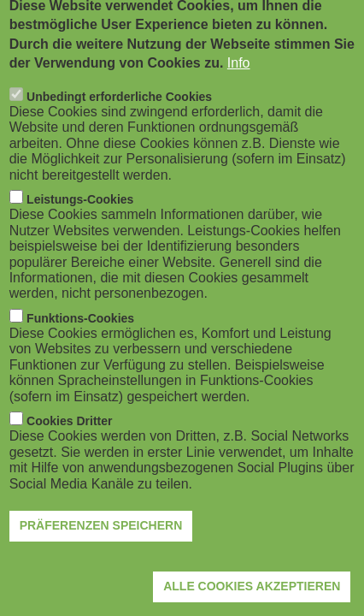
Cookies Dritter (69, 438)
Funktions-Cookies (80, 335)
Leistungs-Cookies (80, 216)
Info (239, 81)
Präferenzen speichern (101, 543)
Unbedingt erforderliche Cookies (119, 114)
